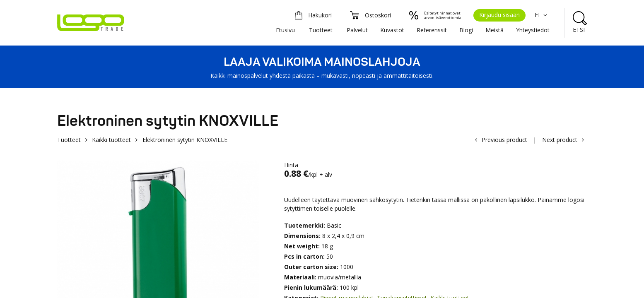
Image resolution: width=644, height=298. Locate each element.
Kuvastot (392, 30)
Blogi (466, 30)
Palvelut (357, 30)
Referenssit (432, 30)
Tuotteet (321, 30)
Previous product (504, 140)
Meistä (494, 30)
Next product (560, 140)
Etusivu (285, 30)
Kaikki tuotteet (111, 140)
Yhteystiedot (533, 30)
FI (542, 15)
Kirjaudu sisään (499, 15)
